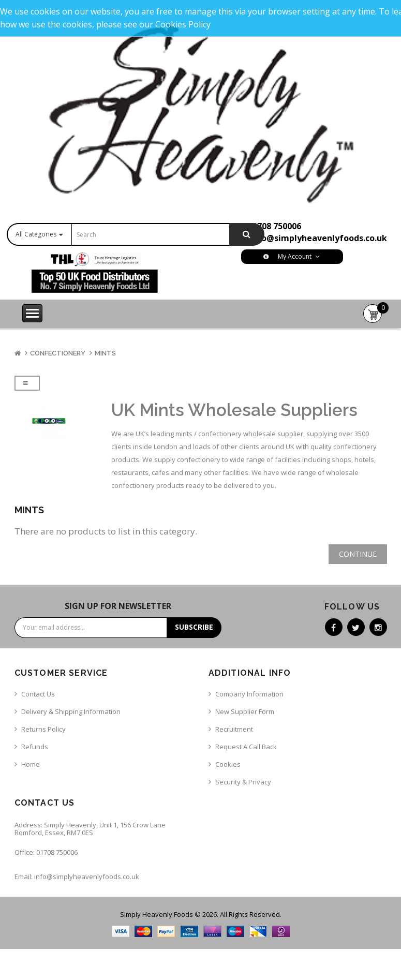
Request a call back (246, 747)
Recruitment (234, 729)
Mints (105, 353)
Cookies (228, 764)
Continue (358, 554)
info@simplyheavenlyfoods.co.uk (318, 238)
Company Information (249, 694)
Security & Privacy (243, 782)
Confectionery (58, 353)
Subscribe (194, 627)
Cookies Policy (183, 24)
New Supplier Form (245, 711)
